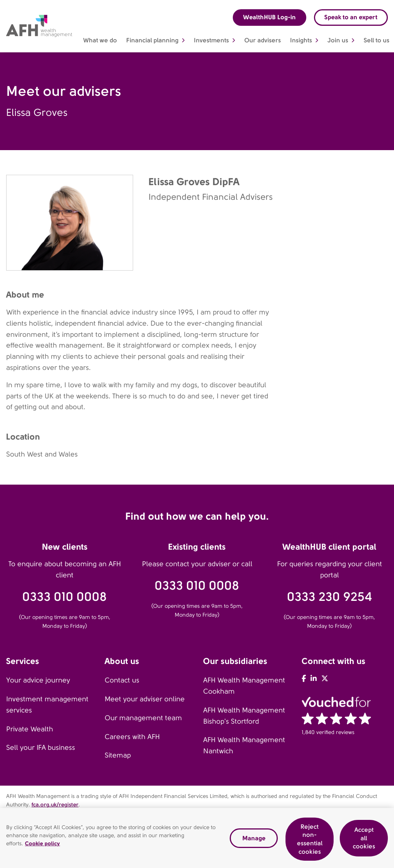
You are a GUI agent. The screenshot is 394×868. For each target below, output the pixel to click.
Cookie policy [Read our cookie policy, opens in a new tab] (43, 846)
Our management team (143, 718)
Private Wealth (30, 729)
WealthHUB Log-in (270, 17)
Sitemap (118, 755)
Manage (254, 841)
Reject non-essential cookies (310, 842)
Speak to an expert (351, 17)
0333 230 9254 (330, 597)
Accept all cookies (364, 841)
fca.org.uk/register (55, 804)
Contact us (122, 680)
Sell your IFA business (41, 748)
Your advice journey (38, 680)
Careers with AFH (132, 737)
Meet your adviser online (145, 699)
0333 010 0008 (65, 597)
